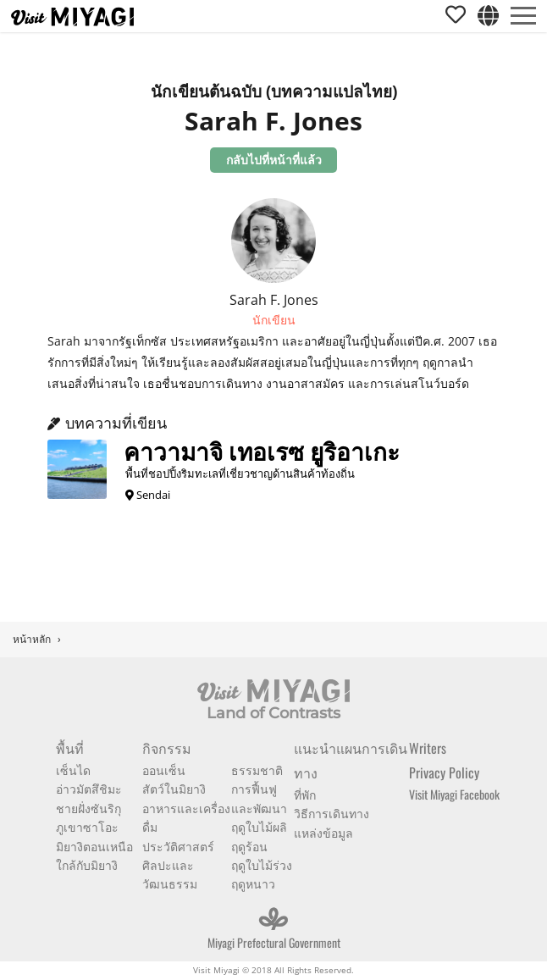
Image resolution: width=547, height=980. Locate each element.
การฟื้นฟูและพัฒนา (259, 797)
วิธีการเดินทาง (332, 813)
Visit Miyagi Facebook (454, 794)
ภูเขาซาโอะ (87, 826)
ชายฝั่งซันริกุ (88, 808)
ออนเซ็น (164, 770)
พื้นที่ (70, 748)
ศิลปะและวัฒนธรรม (170, 874)
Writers (428, 748)
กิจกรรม (167, 748)
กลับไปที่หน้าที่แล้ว (274, 160)
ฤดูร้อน (249, 846)
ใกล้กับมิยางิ (87, 864)
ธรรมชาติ (257, 770)
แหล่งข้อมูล (323, 832)
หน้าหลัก (32, 639)
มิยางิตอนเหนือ (94, 846)
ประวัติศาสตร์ (178, 846)
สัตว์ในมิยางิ (174, 788)
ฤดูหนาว (253, 883)
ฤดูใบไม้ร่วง (262, 864)
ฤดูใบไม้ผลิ (259, 826)
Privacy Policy (444, 772)
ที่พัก (305, 794)
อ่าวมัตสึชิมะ (89, 788)
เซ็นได (73, 770)
